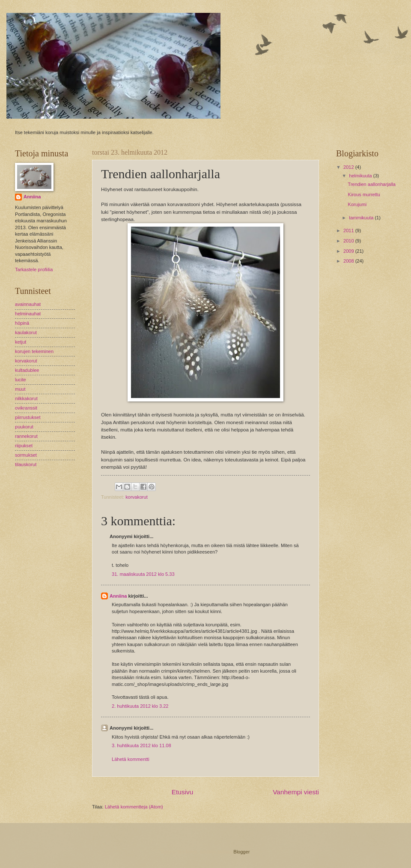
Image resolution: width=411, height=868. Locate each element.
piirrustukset (28, 417)
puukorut (24, 427)
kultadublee (27, 370)
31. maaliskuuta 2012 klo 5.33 (143, 574)
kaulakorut (26, 332)
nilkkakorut (26, 398)
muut (20, 389)
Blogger (241, 852)
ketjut (21, 342)
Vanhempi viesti (296, 792)
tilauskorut (26, 464)
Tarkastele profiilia (34, 269)
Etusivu (183, 792)
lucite (21, 380)
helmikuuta (361, 176)
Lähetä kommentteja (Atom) (134, 807)
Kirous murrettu (364, 195)
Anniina (118, 596)
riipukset (24, 446)
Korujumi (357, 204)
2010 (349, 241)
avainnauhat (28, 304)
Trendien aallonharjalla (372, 184)
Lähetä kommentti (131, 759)
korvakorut (137, 497)
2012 (349, 167)
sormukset (26, 455)
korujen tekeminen (34, 351)
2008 (349, 261)
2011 (349, 230)
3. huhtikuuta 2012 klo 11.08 (141, 745)
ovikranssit (26, 408)
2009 (349, 251)
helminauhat (28, 314)
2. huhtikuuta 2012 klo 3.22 (140, 706)
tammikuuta (362, 218)
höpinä (22, 323)
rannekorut (26, 436)
